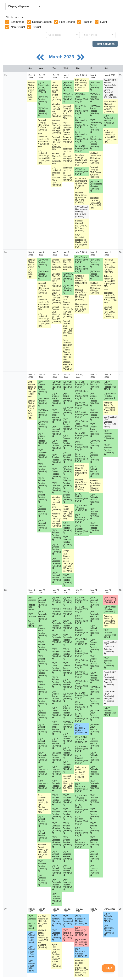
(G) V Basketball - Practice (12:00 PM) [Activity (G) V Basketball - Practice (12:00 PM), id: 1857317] (109, 120)
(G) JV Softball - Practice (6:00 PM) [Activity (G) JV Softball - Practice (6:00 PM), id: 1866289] (56, 870)
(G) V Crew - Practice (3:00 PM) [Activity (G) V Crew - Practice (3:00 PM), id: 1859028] (68, 411)
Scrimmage (18, 22)
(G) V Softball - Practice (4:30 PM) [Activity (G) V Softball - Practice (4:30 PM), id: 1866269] (81, 739)
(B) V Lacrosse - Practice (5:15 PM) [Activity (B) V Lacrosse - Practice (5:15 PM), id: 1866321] (56, 828)
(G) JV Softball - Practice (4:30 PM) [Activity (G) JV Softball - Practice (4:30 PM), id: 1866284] (56, 800)
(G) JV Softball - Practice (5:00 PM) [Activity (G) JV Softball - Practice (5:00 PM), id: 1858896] (42, 483)
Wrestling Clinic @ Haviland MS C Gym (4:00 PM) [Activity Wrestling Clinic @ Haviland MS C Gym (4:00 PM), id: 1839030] (81, 160)
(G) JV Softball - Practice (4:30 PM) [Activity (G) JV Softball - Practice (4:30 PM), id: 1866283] (42, 729)
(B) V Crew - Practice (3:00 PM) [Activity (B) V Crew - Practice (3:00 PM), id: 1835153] (44, 100)
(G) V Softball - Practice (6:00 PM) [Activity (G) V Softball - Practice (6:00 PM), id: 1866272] (56, 856)
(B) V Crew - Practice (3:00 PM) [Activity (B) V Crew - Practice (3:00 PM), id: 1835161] (95, 263)
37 (5, 374)
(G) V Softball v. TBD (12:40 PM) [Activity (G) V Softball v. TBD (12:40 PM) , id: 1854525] (31, 952)
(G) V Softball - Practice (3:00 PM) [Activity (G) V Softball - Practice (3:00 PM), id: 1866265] (94, 630)
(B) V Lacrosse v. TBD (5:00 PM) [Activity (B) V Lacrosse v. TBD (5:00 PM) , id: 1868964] (56, 935)
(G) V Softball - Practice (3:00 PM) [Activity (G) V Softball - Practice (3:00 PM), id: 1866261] (42, 661)
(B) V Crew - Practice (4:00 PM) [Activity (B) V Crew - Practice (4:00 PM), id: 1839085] (81, 172)
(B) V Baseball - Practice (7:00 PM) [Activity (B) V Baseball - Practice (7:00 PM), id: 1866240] (67, 870)
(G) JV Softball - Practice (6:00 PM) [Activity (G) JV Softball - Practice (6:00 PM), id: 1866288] (42, 835)
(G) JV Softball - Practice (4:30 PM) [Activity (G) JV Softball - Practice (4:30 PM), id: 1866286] (81, 717)
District (37, 27)
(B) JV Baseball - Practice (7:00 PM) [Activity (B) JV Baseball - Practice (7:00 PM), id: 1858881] (56, 577)
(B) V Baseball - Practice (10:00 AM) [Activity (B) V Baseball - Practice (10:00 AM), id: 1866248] (109, 663)
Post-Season (67, 22)
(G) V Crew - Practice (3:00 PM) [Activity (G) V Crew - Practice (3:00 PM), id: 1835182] (44, 112)
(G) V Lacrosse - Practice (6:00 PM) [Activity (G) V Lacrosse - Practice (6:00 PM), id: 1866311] (68, 856)
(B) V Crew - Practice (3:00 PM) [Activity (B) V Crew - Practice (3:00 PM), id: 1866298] (95, 702)
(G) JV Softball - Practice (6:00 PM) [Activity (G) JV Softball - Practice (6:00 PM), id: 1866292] (94, 828)
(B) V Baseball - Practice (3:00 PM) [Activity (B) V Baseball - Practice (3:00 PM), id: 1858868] (81, 446)
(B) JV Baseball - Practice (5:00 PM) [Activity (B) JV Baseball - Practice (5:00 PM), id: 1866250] (43, 757)
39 (5, 909)
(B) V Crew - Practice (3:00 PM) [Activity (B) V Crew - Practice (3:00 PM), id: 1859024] (81, 405)
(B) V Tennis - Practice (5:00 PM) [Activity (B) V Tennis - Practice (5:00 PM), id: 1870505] (81, 749)
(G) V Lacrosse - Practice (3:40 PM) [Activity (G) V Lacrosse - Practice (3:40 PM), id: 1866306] (68, 738)
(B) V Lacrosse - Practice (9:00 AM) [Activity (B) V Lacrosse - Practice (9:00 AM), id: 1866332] (110, 634)
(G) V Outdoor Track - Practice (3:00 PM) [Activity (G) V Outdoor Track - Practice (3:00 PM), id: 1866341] (81, 664)
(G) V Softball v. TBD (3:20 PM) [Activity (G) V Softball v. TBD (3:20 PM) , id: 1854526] (31, 966)
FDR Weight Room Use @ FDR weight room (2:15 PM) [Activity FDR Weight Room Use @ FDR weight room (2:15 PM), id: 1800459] (56, 91)
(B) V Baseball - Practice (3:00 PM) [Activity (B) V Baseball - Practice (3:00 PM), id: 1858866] (56, 431)
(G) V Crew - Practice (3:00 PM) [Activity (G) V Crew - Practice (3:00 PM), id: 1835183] (44, 263)
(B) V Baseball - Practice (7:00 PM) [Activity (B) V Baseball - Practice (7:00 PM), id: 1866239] (56, 884)
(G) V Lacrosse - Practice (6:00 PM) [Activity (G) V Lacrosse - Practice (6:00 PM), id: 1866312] (81, 820)
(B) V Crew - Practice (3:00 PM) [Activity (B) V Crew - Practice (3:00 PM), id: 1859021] (44, 414)
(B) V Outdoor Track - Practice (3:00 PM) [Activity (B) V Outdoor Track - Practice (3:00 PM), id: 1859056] (67, 425)
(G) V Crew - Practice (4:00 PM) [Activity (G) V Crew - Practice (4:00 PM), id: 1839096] (81, 148)
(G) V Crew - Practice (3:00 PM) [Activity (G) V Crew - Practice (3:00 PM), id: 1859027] (56, 446)
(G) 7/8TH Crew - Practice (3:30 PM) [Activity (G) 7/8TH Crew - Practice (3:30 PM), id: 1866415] (56, 743)
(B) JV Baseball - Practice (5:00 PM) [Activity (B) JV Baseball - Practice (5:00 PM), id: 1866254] (94, 786)
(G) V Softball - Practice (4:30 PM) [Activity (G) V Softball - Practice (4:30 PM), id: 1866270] (94, 772)
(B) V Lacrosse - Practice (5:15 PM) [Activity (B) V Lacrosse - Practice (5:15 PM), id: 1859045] (56, 563)
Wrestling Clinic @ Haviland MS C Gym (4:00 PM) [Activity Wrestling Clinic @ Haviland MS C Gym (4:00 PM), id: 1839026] (56, 110)
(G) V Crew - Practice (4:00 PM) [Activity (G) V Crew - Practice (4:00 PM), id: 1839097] (81, 260)
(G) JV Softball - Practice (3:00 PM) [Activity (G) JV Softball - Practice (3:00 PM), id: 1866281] (81, 652)
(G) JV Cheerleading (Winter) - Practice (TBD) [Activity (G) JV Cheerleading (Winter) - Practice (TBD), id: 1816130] (44, 87)
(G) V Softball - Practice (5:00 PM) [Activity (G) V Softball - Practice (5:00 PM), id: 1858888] (67, 528)
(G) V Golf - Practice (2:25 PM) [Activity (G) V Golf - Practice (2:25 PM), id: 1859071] (67, 385)
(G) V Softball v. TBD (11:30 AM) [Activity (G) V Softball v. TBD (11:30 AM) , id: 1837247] (31, 938)
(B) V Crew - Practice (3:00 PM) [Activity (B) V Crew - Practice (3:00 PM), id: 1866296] (68, 725)
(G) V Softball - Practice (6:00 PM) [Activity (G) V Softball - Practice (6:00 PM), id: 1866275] (94, 814)
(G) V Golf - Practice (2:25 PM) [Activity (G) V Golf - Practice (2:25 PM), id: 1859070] (56, 385)
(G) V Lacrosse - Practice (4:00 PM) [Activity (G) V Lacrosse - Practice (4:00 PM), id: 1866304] (43, 715)
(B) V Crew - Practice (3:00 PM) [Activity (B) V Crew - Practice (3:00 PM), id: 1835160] (95, 86)
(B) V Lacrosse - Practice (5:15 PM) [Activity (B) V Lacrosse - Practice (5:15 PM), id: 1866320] (43, 772)
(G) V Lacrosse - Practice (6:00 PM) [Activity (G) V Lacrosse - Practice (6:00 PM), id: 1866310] (56, 842)
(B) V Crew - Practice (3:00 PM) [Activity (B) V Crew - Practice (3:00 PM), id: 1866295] (56, 668)
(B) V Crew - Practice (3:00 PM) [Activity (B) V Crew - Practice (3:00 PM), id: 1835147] (68, 277)
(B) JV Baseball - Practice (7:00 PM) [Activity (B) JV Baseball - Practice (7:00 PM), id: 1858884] (94, 528)
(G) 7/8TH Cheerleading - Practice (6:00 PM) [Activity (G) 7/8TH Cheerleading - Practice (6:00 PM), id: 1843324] (96, 186)
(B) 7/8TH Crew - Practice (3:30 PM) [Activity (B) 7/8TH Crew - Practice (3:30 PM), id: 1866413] (56, 757)
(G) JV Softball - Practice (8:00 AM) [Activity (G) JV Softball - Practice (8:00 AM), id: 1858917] (110, 385)
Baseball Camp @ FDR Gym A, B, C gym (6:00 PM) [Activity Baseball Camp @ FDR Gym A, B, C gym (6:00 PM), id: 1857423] (44, 288)
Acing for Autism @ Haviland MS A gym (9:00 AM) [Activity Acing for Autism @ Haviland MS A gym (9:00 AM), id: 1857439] (110, 281)
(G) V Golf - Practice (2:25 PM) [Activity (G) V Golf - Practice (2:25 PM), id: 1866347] (67, 613)
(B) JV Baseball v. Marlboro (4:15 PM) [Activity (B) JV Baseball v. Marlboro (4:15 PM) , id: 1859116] (81, 920)
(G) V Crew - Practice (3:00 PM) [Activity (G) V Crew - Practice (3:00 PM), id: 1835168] (68, 98)
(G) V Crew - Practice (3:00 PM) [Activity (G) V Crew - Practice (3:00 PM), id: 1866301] (68, 697)
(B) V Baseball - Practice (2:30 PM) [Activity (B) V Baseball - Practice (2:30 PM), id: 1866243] (43, 602)
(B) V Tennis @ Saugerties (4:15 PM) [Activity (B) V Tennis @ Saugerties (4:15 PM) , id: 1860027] (68, 935)
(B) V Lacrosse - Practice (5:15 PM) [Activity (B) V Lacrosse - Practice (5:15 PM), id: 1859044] (43, 511)
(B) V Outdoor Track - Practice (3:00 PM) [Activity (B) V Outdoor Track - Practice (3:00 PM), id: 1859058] (94, 399)
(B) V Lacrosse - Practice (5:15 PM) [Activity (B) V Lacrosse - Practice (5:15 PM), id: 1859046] (68, 542)
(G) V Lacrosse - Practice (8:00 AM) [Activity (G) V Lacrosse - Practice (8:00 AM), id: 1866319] (32, 922)
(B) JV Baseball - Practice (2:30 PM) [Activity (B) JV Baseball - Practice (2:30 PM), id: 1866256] (43, 616)
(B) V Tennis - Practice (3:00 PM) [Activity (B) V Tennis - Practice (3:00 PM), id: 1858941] (81, 414)
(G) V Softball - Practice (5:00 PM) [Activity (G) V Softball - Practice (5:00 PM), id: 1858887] (56, 535)
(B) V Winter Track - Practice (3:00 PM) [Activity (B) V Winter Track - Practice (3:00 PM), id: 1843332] (81, 98)
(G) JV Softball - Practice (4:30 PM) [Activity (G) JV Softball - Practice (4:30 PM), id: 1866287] (94, 757)
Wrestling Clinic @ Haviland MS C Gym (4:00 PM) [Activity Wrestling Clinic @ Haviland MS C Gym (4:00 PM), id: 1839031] (81, 281)
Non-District (18, 27)
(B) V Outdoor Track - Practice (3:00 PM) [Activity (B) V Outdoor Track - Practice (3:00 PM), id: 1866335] (67, 669)
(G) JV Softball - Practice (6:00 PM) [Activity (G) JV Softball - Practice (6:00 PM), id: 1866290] (67, 828)
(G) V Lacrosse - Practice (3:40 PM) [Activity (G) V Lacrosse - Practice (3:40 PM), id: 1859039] (95, 457)
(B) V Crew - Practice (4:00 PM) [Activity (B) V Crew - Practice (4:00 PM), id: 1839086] (81, 269)
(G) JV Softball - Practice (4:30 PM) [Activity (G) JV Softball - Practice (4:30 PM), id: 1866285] (67, 752)
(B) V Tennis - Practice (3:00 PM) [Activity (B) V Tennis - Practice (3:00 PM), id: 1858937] (44, 402)
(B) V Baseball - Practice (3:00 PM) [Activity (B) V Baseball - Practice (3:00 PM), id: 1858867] (67, 457)
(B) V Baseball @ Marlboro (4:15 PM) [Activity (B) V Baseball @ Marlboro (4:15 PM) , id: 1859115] (81, 931)
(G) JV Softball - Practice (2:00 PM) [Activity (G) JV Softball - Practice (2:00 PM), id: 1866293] (110, 712)
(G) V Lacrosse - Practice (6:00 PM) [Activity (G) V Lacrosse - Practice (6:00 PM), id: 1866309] (43, 786)
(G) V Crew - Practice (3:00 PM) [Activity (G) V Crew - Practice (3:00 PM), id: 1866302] (81, 695)
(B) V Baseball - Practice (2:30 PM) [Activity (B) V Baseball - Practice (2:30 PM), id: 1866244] (56, 626)
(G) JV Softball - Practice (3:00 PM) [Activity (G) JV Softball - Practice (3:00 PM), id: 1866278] (42, 647)
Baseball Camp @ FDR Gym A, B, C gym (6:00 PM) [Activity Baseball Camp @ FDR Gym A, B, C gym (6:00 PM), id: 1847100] (95, 172)
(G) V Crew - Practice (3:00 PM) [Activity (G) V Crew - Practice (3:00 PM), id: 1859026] (44, 425)
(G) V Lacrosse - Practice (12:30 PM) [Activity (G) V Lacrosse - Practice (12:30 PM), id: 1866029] (32, 620)
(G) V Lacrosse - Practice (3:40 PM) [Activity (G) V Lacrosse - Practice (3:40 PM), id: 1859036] (56, 488)
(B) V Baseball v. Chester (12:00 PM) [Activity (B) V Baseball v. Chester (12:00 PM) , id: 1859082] (109, 930)
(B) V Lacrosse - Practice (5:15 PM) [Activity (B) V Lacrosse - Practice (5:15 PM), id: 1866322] (68, 814)
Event (103, 22)
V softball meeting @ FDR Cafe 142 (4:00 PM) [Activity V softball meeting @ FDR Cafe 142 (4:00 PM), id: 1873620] (43, 921)
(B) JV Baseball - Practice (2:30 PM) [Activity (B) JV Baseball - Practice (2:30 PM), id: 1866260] (94, 602)
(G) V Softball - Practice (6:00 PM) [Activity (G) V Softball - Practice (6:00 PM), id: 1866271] (42, 821)
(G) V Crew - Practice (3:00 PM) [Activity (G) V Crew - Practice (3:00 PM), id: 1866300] (56, 713)
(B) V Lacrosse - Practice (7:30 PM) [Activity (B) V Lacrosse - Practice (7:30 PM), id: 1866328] (81, 843)
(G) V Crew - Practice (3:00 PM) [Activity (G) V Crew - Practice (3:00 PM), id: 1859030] (95, 444)
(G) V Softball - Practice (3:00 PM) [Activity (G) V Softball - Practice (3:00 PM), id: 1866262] (56, 654)
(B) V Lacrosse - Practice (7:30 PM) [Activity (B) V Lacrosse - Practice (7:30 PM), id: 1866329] (95, 870)
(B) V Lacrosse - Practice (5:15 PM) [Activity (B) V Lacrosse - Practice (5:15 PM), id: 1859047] (81, 518)
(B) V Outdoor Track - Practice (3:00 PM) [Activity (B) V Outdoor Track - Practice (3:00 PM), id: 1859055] (56, 416)
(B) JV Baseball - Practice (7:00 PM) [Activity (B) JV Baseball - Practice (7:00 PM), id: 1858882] (67, 580)
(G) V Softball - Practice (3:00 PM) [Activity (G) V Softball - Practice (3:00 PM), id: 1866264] (81, 642)
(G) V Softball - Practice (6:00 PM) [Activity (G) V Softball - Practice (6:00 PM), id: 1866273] (67, 842)
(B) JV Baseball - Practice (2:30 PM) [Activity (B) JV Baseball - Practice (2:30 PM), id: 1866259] (81, 631)
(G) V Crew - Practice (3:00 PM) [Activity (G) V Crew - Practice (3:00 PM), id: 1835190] (95, 275)
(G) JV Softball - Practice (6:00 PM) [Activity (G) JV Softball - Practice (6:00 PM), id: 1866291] (81, 808)
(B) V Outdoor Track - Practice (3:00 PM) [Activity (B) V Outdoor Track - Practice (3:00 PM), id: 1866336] (81, 685)
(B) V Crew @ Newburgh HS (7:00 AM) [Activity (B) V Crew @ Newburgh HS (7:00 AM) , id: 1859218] (110, 600)
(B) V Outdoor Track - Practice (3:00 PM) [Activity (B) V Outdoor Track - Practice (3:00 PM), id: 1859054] (42, 388)
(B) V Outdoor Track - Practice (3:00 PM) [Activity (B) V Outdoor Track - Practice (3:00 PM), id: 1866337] (94, 662)
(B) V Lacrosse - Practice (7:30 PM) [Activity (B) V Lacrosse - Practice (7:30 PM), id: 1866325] (43, 880)
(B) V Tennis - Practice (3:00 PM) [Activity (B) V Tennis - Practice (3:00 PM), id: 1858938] (67, 398)
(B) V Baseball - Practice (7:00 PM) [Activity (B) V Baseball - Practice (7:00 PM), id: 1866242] (94, 856)
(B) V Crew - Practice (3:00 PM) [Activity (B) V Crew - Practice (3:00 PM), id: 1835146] (68, 86)
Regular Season (42, 22)
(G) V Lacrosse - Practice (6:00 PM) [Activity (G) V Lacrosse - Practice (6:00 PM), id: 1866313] (95, 842)
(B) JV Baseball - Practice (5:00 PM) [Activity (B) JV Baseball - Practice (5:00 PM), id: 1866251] (56, 814)
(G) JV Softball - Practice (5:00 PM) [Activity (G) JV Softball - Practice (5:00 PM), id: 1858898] (67, 497)
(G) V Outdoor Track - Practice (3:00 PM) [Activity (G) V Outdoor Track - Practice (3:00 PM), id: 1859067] (81, 425)
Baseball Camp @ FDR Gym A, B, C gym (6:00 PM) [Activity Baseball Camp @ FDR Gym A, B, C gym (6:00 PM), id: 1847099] (81, 226)
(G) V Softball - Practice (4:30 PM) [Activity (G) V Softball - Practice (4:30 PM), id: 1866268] (67, 767)
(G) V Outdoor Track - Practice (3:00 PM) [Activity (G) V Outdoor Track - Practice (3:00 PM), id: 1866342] (94, 646)
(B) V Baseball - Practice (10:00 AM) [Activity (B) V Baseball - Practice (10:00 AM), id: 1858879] (109, 436)
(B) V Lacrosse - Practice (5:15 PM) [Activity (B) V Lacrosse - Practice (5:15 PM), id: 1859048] (95, 514)
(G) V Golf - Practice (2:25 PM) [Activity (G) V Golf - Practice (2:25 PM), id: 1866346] (56, 613)
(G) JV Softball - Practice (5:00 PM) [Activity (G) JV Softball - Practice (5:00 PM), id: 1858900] (94, 471)
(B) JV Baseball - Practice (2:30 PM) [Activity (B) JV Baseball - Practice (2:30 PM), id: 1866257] (56, 640)
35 (5, 75)
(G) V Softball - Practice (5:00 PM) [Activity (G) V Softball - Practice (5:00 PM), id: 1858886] (42, 497)
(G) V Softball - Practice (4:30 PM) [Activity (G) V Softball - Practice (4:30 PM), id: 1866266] (42, 743)
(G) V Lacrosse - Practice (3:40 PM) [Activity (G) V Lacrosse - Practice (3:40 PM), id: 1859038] (81, 458)
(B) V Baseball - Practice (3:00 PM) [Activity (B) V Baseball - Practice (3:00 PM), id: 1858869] (94, 415)
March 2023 (62, 57)
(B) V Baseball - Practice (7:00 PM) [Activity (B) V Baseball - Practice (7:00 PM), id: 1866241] (81, 832)
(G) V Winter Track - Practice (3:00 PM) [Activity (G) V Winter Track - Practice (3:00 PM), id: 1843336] (81, 110)
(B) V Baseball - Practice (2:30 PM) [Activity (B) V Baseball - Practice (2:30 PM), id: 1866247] (94, 616)
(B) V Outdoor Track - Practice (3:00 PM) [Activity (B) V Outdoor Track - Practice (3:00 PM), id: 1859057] (81, 395)
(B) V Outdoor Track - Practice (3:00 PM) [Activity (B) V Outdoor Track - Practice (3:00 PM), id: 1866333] (42, 632)
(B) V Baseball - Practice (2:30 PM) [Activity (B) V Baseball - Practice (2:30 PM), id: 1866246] (81, 620)
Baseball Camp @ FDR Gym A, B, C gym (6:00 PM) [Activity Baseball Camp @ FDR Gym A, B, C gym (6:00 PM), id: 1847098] (67, 112)
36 (5, 252)
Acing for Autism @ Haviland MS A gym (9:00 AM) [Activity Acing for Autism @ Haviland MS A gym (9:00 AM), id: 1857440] (110, 408)
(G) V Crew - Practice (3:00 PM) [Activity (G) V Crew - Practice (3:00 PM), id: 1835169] (68, 289)
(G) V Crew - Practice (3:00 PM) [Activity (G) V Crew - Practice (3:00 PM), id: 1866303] (95, 690)
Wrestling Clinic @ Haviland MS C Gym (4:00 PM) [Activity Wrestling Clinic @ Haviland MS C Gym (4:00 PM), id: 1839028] (56, 503)
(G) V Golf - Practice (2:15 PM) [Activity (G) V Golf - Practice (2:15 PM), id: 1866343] (56, 601)
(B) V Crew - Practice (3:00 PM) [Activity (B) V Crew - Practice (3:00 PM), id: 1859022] (56, 474)
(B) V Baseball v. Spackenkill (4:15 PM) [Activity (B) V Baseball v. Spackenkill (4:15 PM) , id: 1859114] (68, 921)
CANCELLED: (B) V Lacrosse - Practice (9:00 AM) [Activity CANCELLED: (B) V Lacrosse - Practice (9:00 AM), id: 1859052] (110, 422)
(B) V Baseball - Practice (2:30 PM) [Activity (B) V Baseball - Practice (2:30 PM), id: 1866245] (67, 640)
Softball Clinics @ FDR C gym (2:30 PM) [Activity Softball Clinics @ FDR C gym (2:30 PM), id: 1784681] (56, 265)
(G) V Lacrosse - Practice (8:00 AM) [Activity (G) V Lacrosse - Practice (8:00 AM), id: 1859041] (32, 604)
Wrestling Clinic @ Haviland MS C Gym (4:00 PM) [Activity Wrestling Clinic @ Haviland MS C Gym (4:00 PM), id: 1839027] (56, 280)
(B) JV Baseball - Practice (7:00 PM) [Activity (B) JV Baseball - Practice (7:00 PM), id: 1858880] (43, 525)
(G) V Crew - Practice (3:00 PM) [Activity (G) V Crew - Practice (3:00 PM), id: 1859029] (81, 435)
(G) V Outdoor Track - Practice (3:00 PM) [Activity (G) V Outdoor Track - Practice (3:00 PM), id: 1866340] (67, 711)
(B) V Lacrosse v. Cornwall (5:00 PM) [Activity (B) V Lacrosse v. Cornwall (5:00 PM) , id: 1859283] (81, 952)
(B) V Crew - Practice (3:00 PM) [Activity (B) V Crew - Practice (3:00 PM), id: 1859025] (95, 385)
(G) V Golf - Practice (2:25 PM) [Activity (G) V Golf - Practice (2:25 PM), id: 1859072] (81, 384)
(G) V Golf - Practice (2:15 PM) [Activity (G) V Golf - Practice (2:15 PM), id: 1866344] (67, 601)
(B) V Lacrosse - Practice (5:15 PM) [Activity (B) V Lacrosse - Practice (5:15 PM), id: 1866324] (95, 800)
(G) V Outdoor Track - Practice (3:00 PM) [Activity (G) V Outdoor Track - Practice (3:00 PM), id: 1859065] (56, 399)
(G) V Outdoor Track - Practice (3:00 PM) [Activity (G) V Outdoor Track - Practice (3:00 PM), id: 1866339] (56, 728)
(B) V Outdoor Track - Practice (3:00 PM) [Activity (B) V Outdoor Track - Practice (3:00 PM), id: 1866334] (56, 697)
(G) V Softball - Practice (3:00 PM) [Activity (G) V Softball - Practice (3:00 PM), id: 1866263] (67, 684)
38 (5, 590)
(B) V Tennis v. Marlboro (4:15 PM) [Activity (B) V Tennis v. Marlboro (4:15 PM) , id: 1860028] (56, 921)
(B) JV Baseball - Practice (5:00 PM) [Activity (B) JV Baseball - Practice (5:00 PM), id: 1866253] (81, 759)
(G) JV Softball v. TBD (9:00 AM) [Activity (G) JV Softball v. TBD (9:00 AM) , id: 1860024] (109, 917)
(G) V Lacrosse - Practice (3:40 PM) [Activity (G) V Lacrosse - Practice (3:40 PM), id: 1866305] (56, 772)
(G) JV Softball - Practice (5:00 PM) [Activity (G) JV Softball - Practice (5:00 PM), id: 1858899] (81, 497)
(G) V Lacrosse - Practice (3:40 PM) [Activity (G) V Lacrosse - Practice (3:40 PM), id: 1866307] (81, 706)
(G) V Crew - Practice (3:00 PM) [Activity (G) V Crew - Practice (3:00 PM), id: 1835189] (95, 98)
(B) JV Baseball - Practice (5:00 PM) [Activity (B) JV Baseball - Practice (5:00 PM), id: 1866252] (67, 800)
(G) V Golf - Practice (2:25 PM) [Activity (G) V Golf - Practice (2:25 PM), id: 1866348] (81, 609)
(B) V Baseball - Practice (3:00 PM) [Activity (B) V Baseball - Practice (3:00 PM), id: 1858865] (43, 455)
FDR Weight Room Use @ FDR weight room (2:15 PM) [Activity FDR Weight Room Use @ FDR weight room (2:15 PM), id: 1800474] (81, 85)
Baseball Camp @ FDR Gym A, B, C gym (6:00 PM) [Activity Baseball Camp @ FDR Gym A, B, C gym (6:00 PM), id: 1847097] (56, 143)
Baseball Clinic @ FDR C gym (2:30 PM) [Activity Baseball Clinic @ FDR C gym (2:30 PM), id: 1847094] (67, 265)
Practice (88, 22)
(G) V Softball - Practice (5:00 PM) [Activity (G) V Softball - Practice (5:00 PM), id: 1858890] (94, 499)
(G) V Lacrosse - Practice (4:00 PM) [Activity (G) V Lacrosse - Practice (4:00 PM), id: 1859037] (43, 469)
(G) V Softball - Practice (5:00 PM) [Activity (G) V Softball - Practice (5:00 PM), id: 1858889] (81, 508)
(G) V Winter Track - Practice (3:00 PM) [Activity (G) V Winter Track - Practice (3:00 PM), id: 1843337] (95, 111)
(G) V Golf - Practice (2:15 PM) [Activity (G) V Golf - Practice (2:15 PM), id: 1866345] (81, 600)
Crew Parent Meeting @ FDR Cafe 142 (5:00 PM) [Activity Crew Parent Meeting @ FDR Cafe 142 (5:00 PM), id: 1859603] (68, 512)
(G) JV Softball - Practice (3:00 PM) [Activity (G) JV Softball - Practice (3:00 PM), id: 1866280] (67, 654)
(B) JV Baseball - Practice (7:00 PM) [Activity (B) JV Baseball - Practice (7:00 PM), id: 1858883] (81, 530)
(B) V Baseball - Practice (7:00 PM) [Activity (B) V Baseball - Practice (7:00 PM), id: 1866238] (43, 866)
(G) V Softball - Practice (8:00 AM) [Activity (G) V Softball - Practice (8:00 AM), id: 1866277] (110, 609)
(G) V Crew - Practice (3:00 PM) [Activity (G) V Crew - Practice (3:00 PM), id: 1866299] (44, 674)
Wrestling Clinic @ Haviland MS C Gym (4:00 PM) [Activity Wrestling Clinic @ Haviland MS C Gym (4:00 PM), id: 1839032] (81, 470)
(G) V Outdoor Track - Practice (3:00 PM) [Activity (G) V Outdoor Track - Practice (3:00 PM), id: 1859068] (94, 430)
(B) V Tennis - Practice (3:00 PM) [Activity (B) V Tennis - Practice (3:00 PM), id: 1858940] (56, 460)
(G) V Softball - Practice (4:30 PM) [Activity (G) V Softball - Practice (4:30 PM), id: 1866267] (56, 786)
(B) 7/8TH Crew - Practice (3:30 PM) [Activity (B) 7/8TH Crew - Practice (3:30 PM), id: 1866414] (94, 729)
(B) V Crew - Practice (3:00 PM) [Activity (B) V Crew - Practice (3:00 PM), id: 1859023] (68, 470)
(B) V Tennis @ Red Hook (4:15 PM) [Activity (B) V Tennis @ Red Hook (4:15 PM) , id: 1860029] (81, 942)
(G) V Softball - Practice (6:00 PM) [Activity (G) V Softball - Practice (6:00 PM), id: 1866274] (81, 798)
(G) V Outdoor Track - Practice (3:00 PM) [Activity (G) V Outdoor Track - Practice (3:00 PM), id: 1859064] (42, 439)
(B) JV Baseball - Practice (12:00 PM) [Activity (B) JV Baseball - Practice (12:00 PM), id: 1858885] (109, 450)
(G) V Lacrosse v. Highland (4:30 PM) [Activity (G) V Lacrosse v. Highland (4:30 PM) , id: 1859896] (81, 729)
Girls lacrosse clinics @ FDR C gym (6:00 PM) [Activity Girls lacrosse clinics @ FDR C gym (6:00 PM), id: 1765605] (81, 308)
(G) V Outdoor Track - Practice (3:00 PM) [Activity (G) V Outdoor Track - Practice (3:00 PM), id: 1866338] (42, 688)
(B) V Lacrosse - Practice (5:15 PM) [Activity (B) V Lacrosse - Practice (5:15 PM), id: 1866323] (81, 787)
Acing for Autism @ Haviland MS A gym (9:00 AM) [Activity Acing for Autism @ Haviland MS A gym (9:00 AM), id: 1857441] (110, 621)
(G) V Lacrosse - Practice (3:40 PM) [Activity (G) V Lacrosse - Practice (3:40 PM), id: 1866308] (95, 743)
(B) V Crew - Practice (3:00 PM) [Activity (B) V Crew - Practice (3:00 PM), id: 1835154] (44, 275)
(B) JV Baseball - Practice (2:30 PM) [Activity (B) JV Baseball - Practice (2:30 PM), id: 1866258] (67, 626)
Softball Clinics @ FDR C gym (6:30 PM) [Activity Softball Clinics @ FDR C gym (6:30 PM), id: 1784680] (56, 158)
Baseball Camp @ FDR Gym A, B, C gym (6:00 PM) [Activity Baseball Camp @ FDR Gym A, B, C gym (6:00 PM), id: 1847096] (44, 125)
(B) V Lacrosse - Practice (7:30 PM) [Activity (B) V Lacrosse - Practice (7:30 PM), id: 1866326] (56, 898)
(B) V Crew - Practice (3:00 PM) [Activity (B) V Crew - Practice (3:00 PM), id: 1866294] (44, 702)
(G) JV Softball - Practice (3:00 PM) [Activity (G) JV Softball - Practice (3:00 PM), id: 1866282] (94, 678)
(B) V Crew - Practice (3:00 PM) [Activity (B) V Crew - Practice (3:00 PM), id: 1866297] (81, 674)
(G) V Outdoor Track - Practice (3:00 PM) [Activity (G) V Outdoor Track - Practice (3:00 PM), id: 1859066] (67, 442)
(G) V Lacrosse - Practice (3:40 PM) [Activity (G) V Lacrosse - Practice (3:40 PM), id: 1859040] (68, 483)
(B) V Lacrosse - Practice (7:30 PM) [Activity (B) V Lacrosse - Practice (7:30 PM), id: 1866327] (68, 884)
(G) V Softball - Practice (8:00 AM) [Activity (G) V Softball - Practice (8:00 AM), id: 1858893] (110, 396)
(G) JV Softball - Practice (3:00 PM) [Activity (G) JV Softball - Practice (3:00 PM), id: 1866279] (56, 682)
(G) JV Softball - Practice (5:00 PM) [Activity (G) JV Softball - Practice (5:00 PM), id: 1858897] (56, 549)
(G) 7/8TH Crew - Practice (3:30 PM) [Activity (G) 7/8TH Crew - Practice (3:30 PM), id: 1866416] (94, 715)
